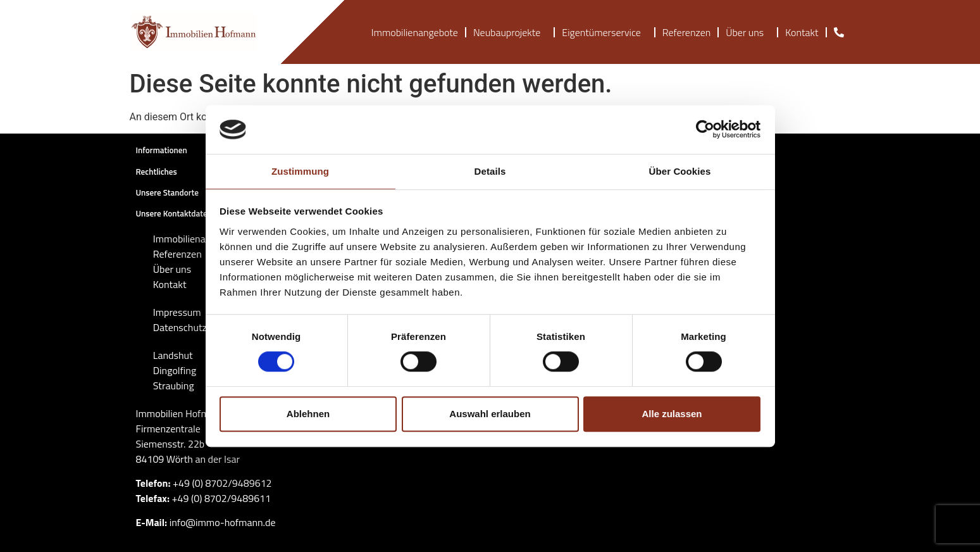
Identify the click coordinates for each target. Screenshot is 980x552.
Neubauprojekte (510, 32)
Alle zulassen (672, 414)
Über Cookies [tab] (680, 171)
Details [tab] (490, 171)
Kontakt (802, 32)
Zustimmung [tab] (300, 171)
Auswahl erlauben (490, 414)
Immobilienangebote (415, 32)
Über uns (748, 32)
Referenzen (686, 32)
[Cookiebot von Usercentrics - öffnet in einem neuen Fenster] (705, 130)
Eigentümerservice (604, 32)
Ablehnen (308, 414)
